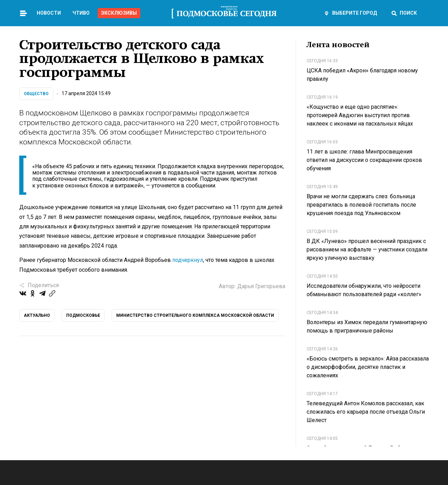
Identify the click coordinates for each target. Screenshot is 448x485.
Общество (36, 94)
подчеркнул (188, 260)
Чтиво (81, 13)
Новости (49, 13)
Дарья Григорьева (261, 286)
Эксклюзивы (119, 13)
